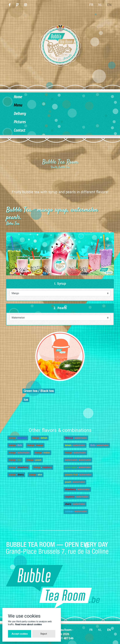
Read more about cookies (28, 624)
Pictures (20, 122)
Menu (18, 105)
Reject (44, 634)
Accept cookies (20, 634)
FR (91, 5)
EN (109, 5)
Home (18, 97)
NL (100, 5)
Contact (19, 130)
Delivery (20, 114)
